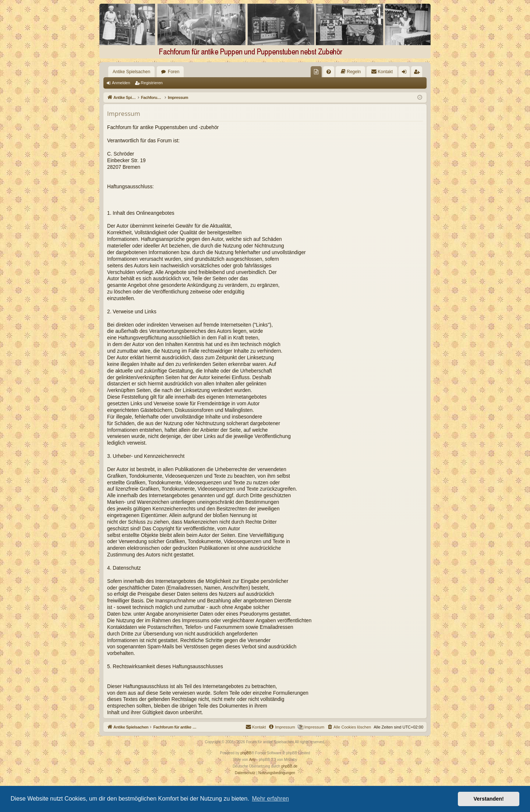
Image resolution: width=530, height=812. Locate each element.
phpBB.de (289, 766)
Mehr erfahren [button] (270, 799)
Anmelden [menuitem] (406, 73)
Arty (252, 760)
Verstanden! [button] (489, 799)
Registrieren (152, 83)
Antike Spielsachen (131, 72)
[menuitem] (316, 72)
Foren (174, 72)
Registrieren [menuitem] (418, 73)
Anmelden (121, 83)
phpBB (246, 753)
